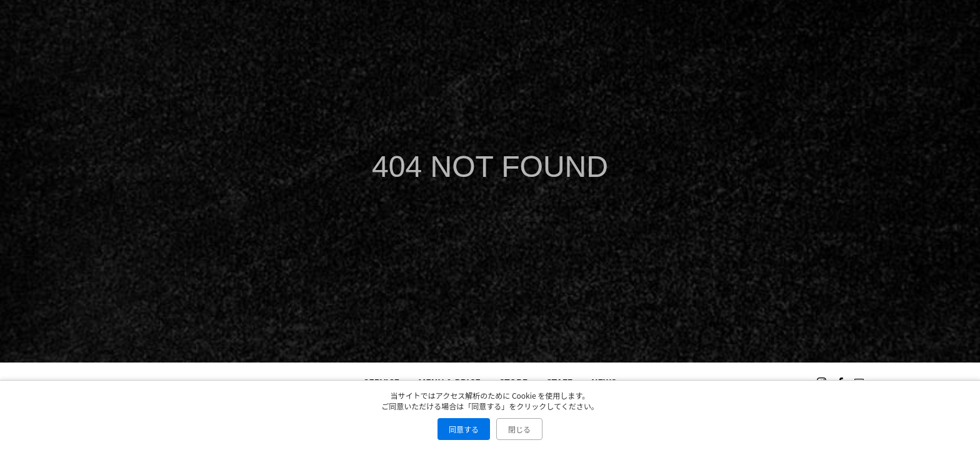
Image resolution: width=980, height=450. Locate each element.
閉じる (519, 429)
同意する (464, 429)
